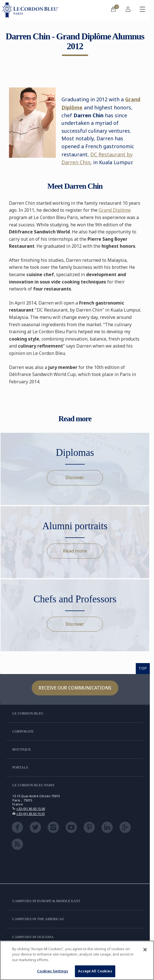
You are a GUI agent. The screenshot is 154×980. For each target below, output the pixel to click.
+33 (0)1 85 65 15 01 (31, 814)
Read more (75, 551)
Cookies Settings (53, 971)
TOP (143, 668)
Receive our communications (75, 688)
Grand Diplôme (115, 210)
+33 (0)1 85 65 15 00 (31, 809)
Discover (75, 477)
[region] (77, 960)
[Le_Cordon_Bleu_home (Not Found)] (31, 10)
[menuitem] (113, 10)
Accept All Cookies (95, 971)
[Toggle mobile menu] (142, 10)
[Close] (145, 950)
